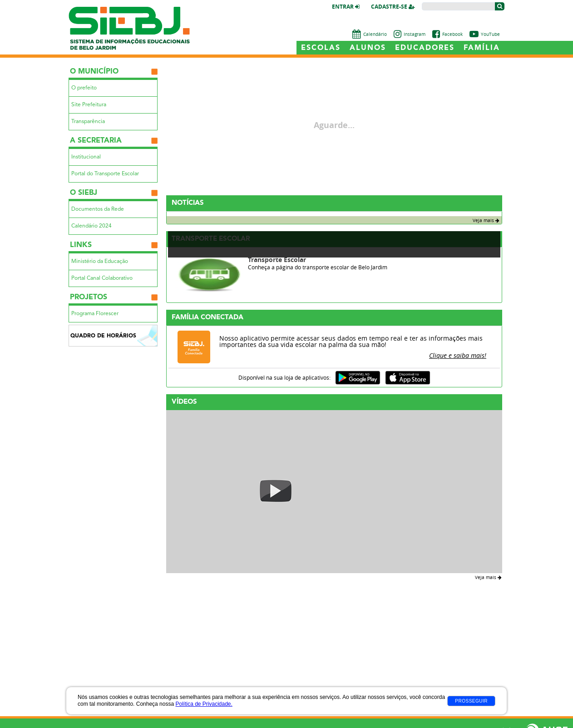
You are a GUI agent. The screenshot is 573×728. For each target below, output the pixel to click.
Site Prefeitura (89, 105)
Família (482, 48)
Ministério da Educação (100, 262)
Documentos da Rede (98, 209)
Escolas (321, 48)
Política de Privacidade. (204, 704)
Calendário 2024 (91, 226)
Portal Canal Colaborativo (102, 278)
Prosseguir (471, 701)
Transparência (88, 122)
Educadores (425, 48)
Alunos (368, 48)
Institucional (86, 157)
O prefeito (84, 88)
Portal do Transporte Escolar (105, 174)
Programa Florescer (95, 314)
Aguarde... (334, 125)
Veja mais (486, 220)
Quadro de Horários (103, 336)
